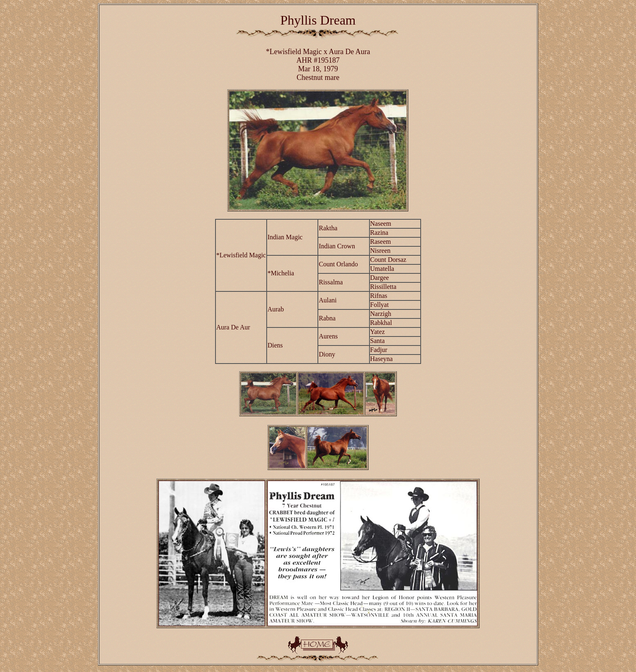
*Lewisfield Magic (294, 52)
